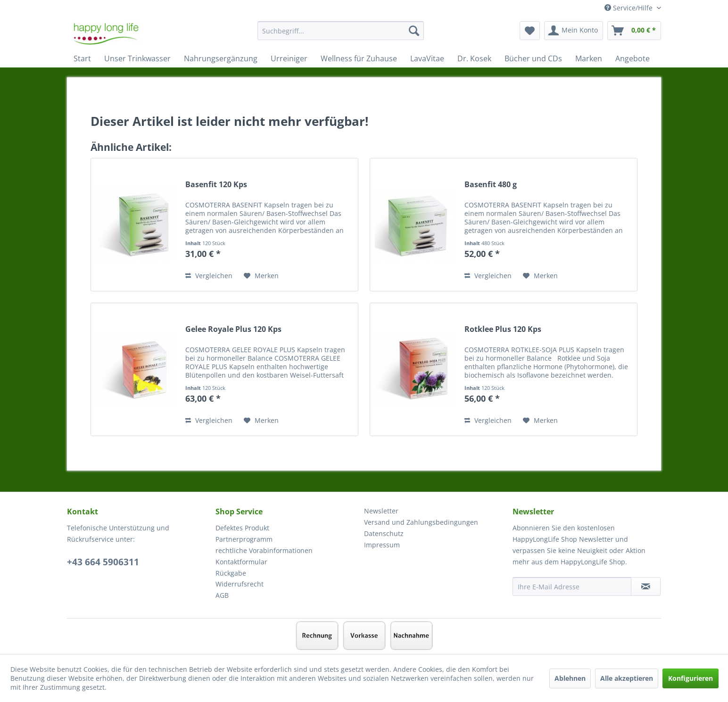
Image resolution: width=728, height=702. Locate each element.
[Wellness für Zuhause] (359, 58)
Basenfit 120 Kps (216, 185)
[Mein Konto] (574, 31)
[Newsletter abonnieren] (646, 586)
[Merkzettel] (530, 31)
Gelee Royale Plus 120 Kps (233, 329)
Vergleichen (209, 276)
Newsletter (381, 511)
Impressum (382, 545)
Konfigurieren (691, 678)
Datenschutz (384, 533)
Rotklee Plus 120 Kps (503, 329)
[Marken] (589, 58)
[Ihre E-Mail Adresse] (572, 586)
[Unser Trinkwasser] (137, 58)
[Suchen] (414, 31)
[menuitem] (341, 35)
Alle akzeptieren (627, 678)
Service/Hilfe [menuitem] (629, 8)
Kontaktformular (241, 562)
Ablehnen (570, 678)
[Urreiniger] (289, 58)
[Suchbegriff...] (341, 31)
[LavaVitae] (427, 58)
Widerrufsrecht (240, 584)
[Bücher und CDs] (533, 58)
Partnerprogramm (244, 539)
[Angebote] (633, 58)
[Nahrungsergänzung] (221, 58)
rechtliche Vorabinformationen (264, 550)
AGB (222, 595)
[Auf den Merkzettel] (261, 276)
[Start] (82, 58)
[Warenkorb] (634, 31)
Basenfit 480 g (491, 185)
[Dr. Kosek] (474, 58)
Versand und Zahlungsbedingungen (421, 522)
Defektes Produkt (242, 528)
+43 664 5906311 (103, 562)
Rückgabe (231, 573)
